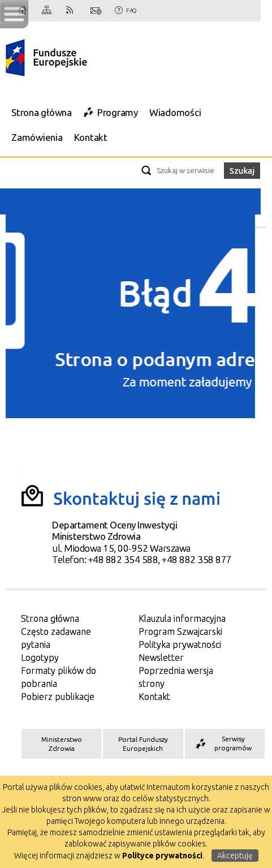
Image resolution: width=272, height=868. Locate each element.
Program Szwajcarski (180, 631)
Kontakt (96, 11)
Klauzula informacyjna (182, 618)
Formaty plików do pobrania (59, 677)
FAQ (131, 10)
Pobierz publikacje (58, 697)
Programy (118, 112)
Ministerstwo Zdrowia (62, 744)
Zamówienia (37, 137)
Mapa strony (48, 11)
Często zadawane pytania (56, 638)
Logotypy (40, 658)
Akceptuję (235, 856)
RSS (72, 11)
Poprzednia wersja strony (176, 677)
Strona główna (42, 112)
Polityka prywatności (180, 644)
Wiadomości (175, 112)
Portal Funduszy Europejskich (143, 744)
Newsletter (161, 658)
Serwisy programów (223, 744)
